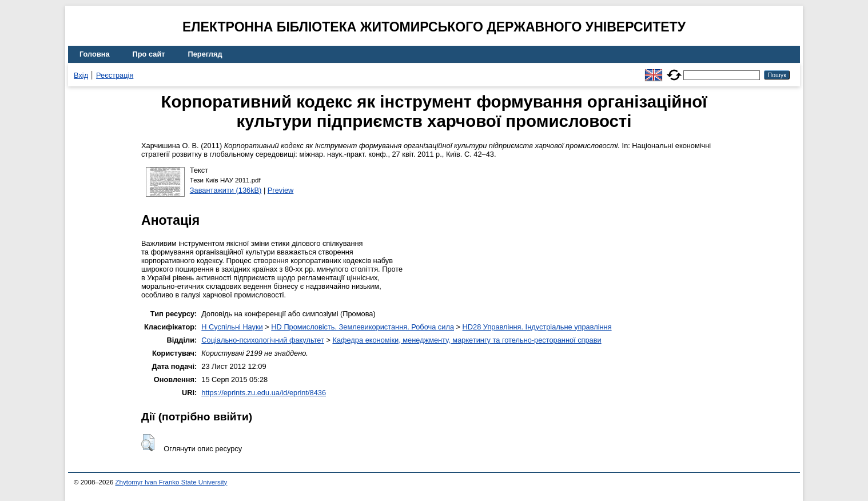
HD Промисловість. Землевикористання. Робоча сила (363, 327)
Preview (281, 190)
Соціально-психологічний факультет (263, 340)
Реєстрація (115, 75)
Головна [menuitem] (95, 54)
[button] (148, 443)
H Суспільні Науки (232, 327)
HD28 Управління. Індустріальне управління (537, 327)
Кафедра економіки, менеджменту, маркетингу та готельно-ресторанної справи (467, 340)
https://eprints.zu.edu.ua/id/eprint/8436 (264, 393)
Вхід (81, 75)
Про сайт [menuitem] (149, 54)
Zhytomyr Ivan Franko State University (172, 482)
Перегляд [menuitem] (205, 54)
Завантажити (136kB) (226, 190)
